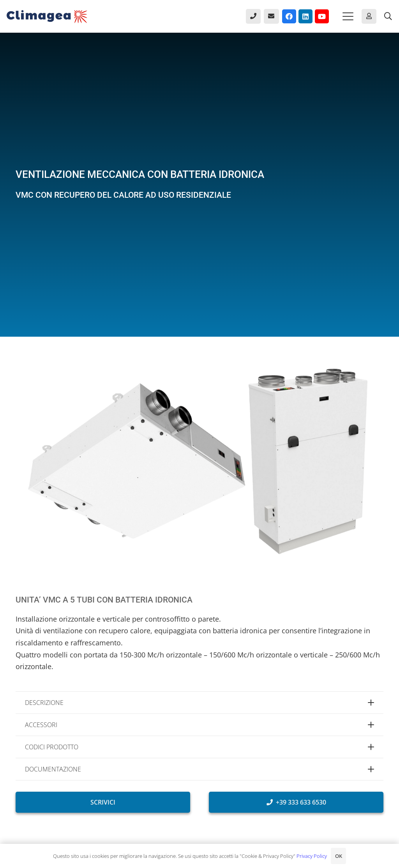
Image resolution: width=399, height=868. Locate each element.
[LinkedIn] (305, 16)
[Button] (253, 16)
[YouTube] (322, 16)
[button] (348, 16)
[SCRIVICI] (103, 802)
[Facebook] (289, 16)
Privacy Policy (312, 856)
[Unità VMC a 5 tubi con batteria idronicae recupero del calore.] (199, 462)
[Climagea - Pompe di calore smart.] (47, 17)
